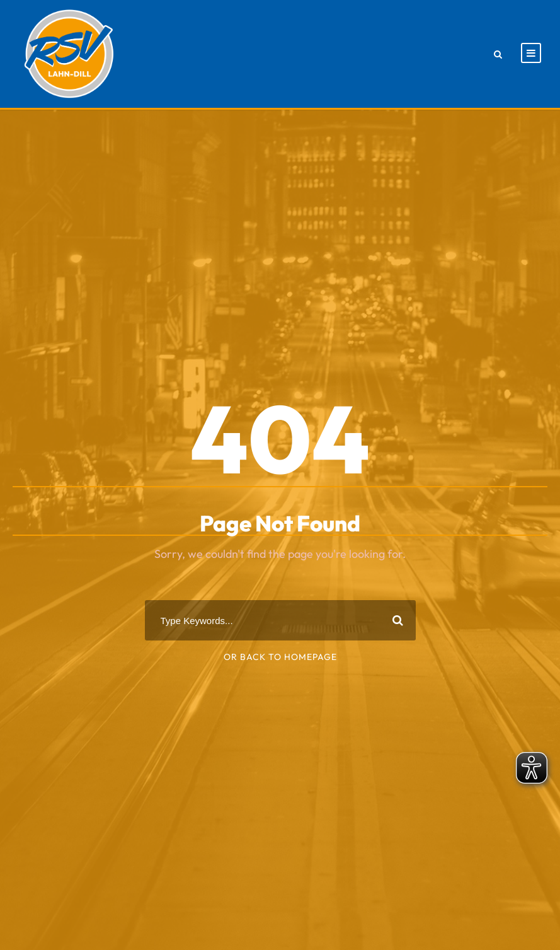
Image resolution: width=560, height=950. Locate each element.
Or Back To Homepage (280, 657)
